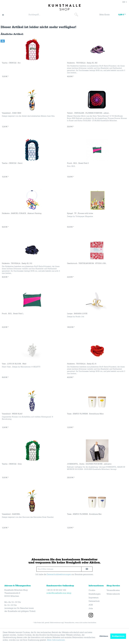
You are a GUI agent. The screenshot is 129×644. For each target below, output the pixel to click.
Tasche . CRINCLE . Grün (12, 464)
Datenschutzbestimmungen (59, 574)
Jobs (91, 608)
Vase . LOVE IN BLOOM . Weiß (14, 364)
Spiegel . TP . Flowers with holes (80, 213)
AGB (91, 605)
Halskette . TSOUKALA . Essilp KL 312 (17, 263)
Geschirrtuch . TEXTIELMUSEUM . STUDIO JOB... (87, 263)
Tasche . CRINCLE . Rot (11, 63)
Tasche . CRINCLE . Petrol (12, 163)
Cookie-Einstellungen (95, 592)
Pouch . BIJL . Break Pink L (13, 314)
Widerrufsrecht (113, 594)
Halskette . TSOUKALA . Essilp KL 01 (82, 364)
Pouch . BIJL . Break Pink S (78, 163)
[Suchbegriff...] (53, 15)
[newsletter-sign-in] (87, 569)
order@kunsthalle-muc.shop (59, 593)
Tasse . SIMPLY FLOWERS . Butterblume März (85, 414)
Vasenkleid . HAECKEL (11, 514)
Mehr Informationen (56, 640)
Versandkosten (113, 590)
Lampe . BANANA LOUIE (77, 314)
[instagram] (91, 616)
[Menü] (4, 15)
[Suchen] (76, 15)
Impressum (94, 598)
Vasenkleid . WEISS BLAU (12, 414)
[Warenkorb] (119, 15)
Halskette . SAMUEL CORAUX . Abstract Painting (22, 213)
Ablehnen (104, 636)
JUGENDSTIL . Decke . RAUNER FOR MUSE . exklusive (89, 464)
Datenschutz (94, 601)
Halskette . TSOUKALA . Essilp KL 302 (82, 63)
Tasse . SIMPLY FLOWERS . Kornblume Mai (84, 514)
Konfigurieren (118, 636)
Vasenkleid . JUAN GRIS (12, 113)
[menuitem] (53, 15)
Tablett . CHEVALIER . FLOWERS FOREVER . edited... (88, 113)
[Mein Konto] (103, 15)
